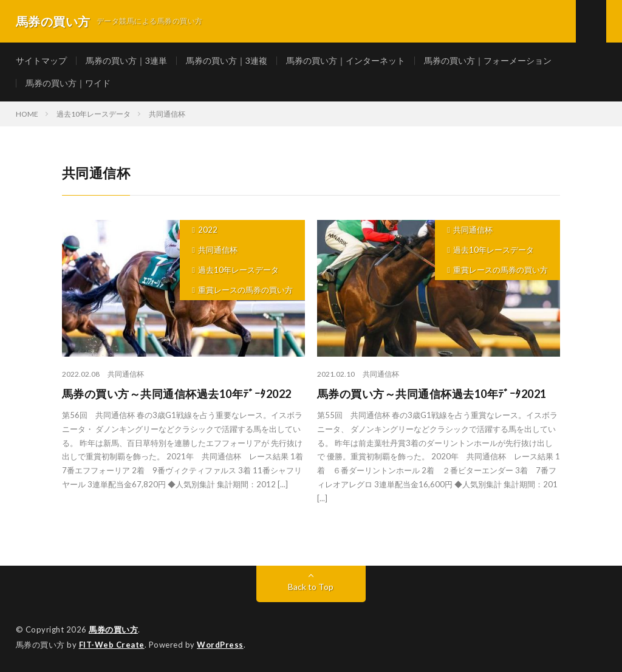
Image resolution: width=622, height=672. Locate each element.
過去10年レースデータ (238, 270)
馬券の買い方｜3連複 (227, 60)
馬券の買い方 (113, 629)
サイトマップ (41, 60)
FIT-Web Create (112, 645)
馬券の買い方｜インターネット (346, 60)
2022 (208, 230)
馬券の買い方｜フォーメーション (488, 60)
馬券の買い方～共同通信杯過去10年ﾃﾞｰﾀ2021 (432, 394)
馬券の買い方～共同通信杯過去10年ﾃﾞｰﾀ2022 (177, 394)
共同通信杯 (218, 250)
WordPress (220, 645)
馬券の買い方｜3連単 (126, 60)
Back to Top (311, 587)
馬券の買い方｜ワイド (68, 83)
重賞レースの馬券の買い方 (245, 290)
